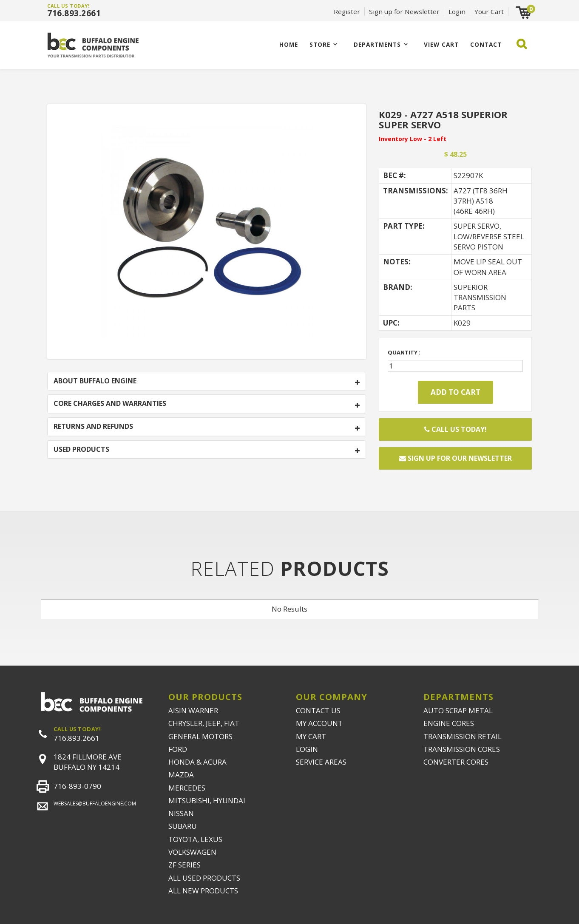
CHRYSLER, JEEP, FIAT (204, 723)
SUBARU (183, 826)
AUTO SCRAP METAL (458, 710)
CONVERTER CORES (456, 762)
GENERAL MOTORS (200, 736)
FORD (178, 749)
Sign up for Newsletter (404, 11)
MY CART (311, 736)
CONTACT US (318, 710)
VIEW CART (441, 44)
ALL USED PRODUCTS (204, 878)
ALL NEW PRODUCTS (203, 891)
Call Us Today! (456, 429)
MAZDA (181, 775)
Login (457, 11)
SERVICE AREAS (321, 762)
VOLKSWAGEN (192, 852)
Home (289, 44)
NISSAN (181, 813)
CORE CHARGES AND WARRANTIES (110, 404)
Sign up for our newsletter (456, 458)
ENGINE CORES (449, 723)
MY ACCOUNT (319, 723)
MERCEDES (187, 788)
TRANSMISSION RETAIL (463, 736)
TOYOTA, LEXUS (195, 839)
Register (347, 11)
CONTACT (486, 44)
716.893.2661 (74, 13)
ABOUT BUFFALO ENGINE (95, 381)
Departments (377, 44)
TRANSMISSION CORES (462, 749)
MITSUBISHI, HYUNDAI (207, 801)
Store (320, 44)
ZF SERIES (184, 865)
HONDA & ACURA (197, 762)
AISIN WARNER (193, 710)
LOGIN (307, 749)
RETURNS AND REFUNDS (93, 427)
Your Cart (489, 11)
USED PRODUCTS (81, 450)
